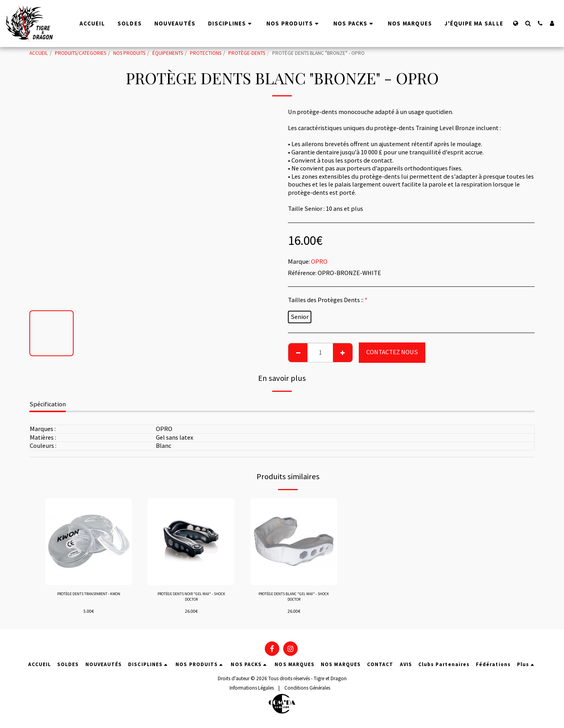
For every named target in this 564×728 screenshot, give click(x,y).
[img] (89, 541)
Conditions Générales (307, 691)
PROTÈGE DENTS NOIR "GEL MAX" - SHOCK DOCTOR (191, 599)
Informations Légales (252, 691)
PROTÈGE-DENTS (247, 53)
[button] (528, 23)
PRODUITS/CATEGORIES (80, 53)
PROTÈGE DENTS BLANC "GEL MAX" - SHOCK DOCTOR (294, 599)
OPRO (319, 262)
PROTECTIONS (206, 53)
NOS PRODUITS (129, 53)
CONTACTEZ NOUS (392, 352)
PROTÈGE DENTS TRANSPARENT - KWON (89, 599)
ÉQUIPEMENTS (168, 53)
